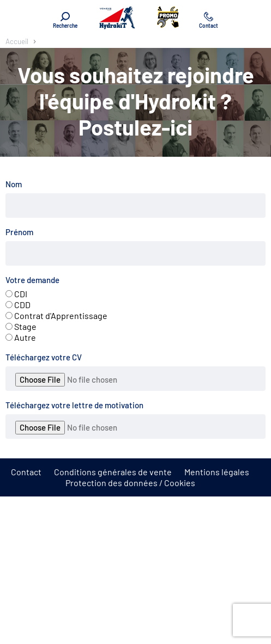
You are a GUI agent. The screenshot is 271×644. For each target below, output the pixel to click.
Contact (26, 472)
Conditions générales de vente (113, 472)
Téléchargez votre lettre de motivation (74, 405)
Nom (14, 184)
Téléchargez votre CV (44, 357)
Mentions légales (217, 472)
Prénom (19, 232)
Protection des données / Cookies (130, 483)
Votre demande (32, 280)
